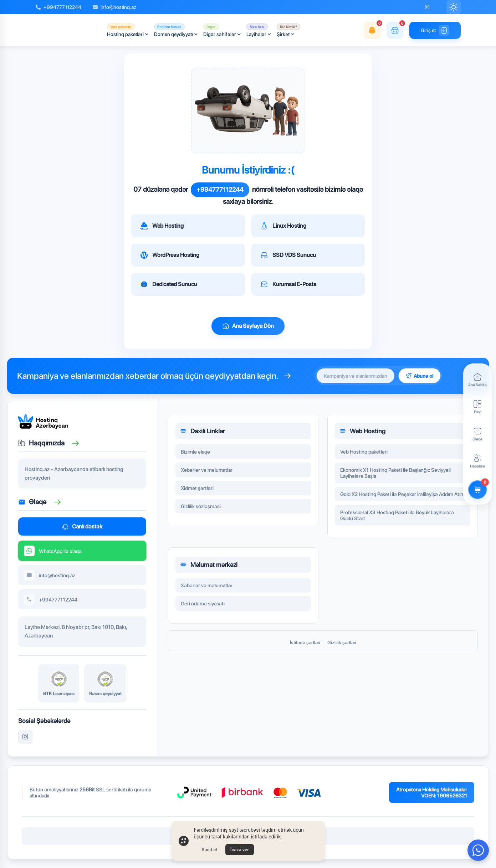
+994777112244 (58, 7)
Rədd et (210, 850)
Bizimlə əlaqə (195, 453)
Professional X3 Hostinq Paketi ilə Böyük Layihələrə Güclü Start (397, 516)
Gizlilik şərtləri (342, 642)
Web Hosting (162, 226)
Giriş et (435, 30)
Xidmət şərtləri (197, 489)
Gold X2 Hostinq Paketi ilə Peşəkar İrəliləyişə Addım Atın (402, 495)
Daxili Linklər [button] (202, 432)
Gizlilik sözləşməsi (201, 507)
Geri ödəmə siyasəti (203, 604)
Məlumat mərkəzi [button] (209, 566)
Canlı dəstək (82, 526)
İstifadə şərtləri (305, 642)
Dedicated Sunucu (169, 284)
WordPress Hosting (170, 255)
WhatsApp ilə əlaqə (53, 552)
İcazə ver (240, 850)
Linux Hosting (283, 226)
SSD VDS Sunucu (288, 255)
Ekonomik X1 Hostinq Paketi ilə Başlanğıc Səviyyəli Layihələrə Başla (395, 474)
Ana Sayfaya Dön (248, 326)
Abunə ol (420, 376)
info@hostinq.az (114, 7)
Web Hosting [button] (362, 432)
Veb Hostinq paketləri (364, 453)
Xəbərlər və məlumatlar (207, 471)
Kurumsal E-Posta (288, 284)
